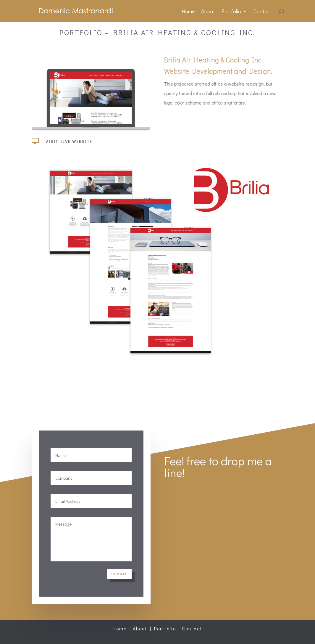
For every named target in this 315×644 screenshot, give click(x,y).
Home (188, 11)
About (208, 11)
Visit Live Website (69, 144)
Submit (119, 574)
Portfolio (231, 11)
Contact (263, 11)
